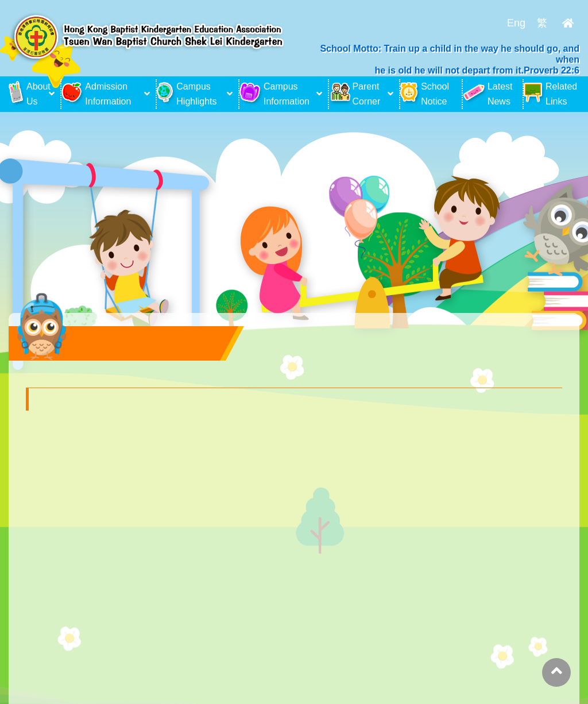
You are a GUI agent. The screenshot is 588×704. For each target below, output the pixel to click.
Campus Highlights (187, 94)
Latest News (488, 94)
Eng (516, 23)
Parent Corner (355, 94)
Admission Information (96, 94)
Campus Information (274, 94)
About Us (27, 94)
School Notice (425, 94)
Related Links (550, 94)
